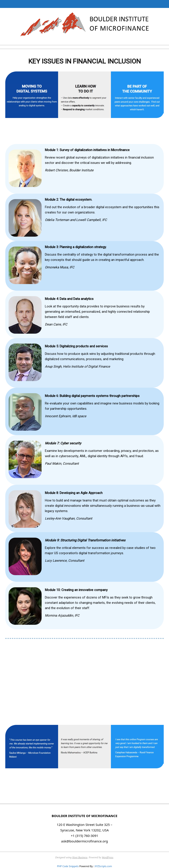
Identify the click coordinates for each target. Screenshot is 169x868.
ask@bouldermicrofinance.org (85, 841)
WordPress (107, 857)
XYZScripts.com (103, 866)
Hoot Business (80, 857)
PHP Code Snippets (68, 866)
